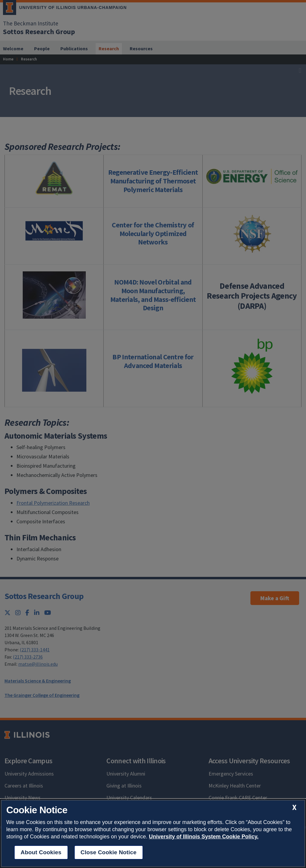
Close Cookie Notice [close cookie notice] (109, 852)
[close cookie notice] (294, 807)
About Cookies (41, 852)
